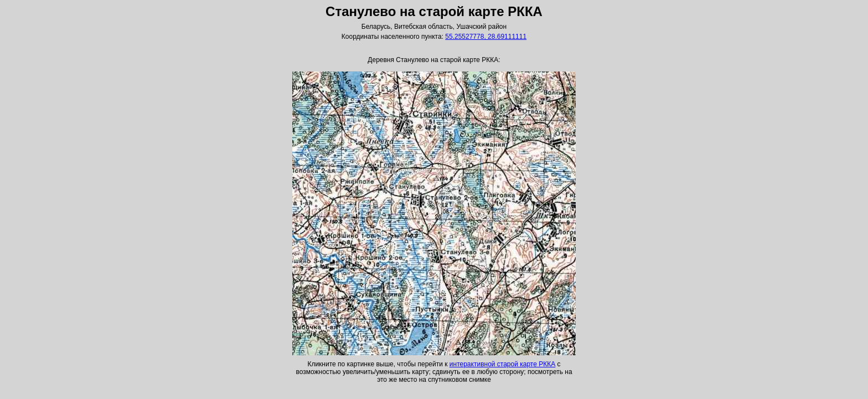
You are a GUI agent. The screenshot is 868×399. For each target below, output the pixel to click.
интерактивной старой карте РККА (502, 364)
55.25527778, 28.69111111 (486, 37)
